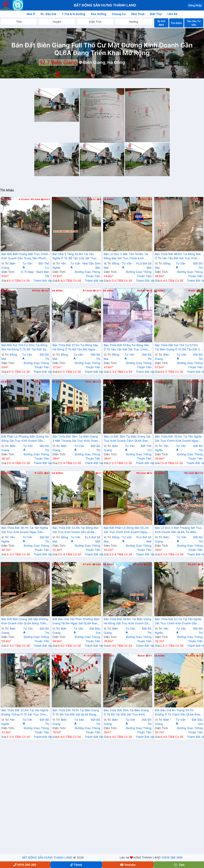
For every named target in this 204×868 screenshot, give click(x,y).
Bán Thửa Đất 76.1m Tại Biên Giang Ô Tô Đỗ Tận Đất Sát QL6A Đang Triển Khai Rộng (76, 713)
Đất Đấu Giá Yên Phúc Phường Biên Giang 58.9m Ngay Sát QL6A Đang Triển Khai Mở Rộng (76, 622)
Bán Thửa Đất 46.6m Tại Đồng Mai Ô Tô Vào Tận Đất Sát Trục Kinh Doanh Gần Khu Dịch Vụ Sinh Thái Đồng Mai (178, 256)
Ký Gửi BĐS (161, 23)
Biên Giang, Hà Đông (104, 62)
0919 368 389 (172, 858)
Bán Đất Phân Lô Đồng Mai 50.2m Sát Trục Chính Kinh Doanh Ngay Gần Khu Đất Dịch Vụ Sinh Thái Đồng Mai (126, 530)
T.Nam (87, 291)
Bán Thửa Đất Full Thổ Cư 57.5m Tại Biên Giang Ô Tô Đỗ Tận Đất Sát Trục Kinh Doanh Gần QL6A (179, 348)
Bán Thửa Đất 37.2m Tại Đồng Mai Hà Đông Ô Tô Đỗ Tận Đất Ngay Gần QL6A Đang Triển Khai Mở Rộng (75, 348)
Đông (36, 291)
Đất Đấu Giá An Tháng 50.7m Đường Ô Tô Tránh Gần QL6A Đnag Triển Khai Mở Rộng (178, 713)
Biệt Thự (156, 14)
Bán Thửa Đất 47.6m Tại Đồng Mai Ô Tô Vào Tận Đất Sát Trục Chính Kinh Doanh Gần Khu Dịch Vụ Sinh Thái (127, 348)
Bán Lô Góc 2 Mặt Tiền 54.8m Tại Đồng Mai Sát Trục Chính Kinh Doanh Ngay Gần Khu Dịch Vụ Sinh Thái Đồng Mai (127, 256)
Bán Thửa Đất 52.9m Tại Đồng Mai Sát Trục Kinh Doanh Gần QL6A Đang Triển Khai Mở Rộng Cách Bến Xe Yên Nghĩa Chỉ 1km (76, 530)
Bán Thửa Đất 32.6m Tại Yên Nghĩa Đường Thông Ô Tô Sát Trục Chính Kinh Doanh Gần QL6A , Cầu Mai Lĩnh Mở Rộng (25, 713)
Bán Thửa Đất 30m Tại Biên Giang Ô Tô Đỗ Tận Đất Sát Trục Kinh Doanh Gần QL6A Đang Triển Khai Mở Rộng (126, 713)
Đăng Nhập (195, 5)
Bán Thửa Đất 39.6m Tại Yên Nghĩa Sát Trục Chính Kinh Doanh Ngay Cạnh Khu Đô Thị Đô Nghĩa (178, 439)
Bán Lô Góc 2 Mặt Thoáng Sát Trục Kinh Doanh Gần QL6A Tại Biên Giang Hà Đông (178, 530)
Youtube (128, 865)
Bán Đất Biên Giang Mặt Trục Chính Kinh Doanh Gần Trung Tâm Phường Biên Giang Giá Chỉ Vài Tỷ (25, 256)
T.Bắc (137, 382)
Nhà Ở (31, 14)
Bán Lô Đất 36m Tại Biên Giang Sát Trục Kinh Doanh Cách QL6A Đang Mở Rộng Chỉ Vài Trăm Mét (127, 439)
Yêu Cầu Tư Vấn (194, 23)
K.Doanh (24, 199)
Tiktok (76, 865)
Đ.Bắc (91, 199)
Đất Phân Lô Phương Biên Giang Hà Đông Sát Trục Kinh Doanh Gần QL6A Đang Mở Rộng (25, 439)
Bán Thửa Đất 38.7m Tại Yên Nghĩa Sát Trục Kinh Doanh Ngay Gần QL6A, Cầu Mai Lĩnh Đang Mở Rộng (25, 530)
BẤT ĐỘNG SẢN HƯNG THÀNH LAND (47, 858)
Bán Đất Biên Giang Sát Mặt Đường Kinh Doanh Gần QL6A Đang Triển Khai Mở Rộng (25, 622)
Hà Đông (6, 199)
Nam (192, 291)
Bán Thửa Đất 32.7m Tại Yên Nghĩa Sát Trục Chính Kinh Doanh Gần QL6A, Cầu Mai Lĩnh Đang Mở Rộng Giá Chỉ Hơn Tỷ (178, 622)
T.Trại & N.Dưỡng (73, 14)
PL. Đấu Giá (48, 14)
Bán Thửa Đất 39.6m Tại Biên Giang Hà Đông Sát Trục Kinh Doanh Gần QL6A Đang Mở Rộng (128, 622)
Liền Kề (172, 14)
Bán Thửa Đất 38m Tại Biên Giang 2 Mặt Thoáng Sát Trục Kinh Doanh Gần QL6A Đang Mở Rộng (76, 439)
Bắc (193, 199)
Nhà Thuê (138, 14)
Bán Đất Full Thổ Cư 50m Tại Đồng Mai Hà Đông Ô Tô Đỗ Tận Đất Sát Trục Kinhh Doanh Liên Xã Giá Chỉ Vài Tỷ (24, 348)
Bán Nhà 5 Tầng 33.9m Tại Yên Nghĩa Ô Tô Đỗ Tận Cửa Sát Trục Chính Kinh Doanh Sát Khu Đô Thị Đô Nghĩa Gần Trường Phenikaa (75, 256)
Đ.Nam (35, 199)
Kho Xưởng (99, 14)
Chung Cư (119, 14)
